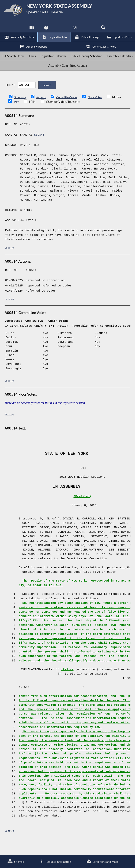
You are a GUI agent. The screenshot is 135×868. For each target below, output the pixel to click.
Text (16, 115)
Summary (20, 110)
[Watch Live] (31, 30)
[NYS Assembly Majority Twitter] (60, 30)
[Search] (104, 30)
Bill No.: (10, 96)
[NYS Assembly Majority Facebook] (46, 30)
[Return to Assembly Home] (67, 11)
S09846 (39, 148)
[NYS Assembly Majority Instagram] (75, 30)
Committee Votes (68, 110)
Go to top (9, 261)
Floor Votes (98, 110)
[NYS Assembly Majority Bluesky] (89, 30)
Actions (41, 110)
